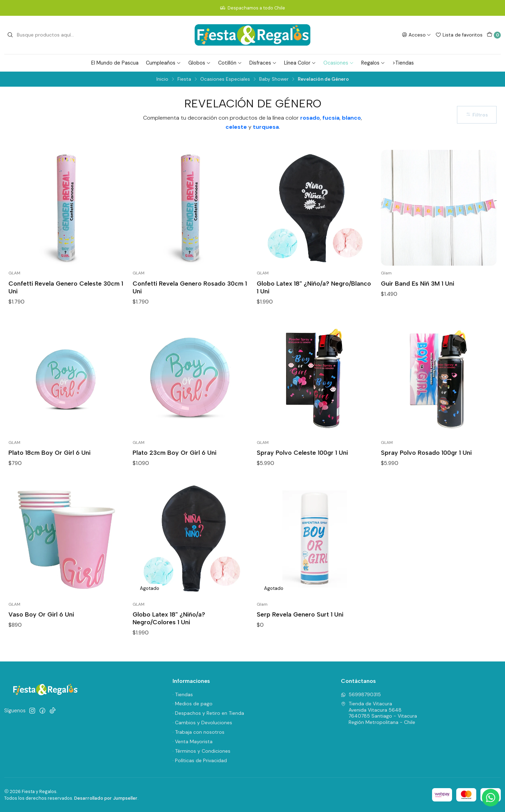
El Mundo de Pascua (115, 63)
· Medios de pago (193, 704)
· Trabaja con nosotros (198, 732)
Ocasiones (339, 63)
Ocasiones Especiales (225, 79)
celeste (236, 127)
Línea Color (300, 63)
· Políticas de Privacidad (200, 760)
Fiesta (184, 79)
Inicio (162, 79)
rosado (310, 118)
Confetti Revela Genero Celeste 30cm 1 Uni (66, 287)
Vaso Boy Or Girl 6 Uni (41, 614)
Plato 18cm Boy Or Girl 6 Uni (49, 452)
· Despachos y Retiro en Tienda (208, 713)
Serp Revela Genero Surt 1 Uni (300, 614)
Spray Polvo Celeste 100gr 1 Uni (302, 452)
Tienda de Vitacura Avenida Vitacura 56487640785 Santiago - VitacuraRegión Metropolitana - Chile (379, 713)
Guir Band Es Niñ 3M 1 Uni (418, 283)
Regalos (373, 63)
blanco (351, 118)
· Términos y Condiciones (201, 751)
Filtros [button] (477, 115)
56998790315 (361, 694)
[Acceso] (416, 35)
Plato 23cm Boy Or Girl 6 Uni (174, 452)
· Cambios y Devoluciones (202, 723)
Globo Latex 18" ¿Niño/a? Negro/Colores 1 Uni (169, 618)
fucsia (331, 118)
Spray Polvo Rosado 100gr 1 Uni (426, 452)
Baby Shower (274, 79)
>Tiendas (403, 63)
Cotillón (230, 63)
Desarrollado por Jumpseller (106, 798)
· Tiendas (183, 694)
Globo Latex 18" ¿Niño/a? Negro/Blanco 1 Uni (314, 287)
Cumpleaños (163, 63)
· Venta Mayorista (193, 741)
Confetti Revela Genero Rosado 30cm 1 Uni (190, 287)
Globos (200, 63)
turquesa (266, 127)
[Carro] (494, 35)
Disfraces (263, 63)
